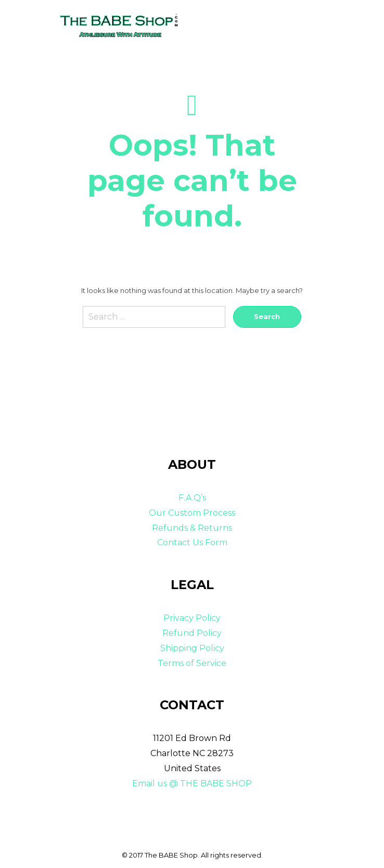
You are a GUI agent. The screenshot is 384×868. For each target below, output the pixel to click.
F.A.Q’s (192, 498)
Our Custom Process (192, 513)
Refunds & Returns (192, 528)
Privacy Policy (192, 618)
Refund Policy (192, 633)
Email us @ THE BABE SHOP (192, 783)
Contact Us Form (192, 542)
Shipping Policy (192, 648)
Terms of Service (192, 663)
